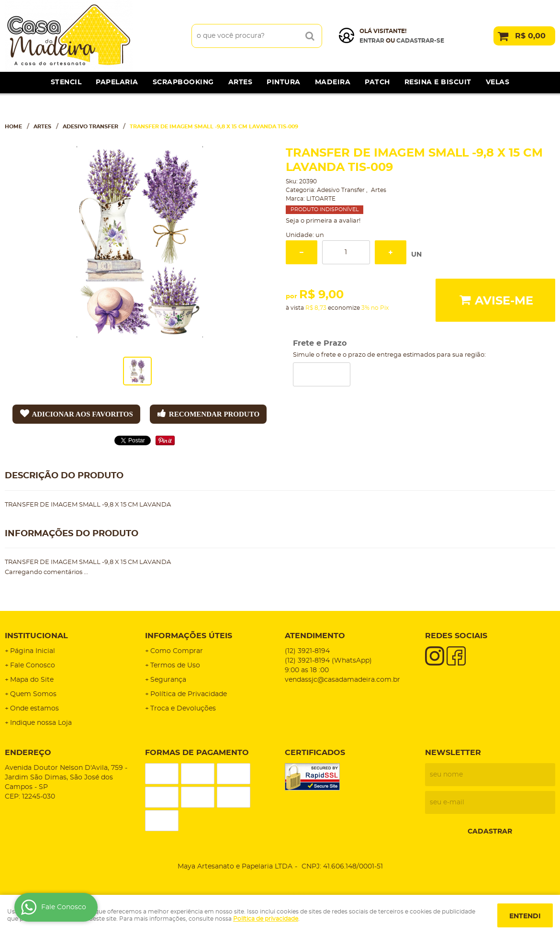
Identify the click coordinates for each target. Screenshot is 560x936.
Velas (498, 82)
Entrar (372, 41)
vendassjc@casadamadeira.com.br (342, 680)
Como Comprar (177, 651)
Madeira (333, 82)
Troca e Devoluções (183, 709)
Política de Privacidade (189, 694)
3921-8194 (307, 651)
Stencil (66, 82)
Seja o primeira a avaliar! (323, 221)
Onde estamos (34, 709)
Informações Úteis (189, 636)
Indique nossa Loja (41, 723)
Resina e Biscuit (438, 82)
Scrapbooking (183, 82)
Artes (241, 82)
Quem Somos (33, 694)
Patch (377, 82)
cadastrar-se (420, 41)
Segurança (168, 680)
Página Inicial (33, 651)
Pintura (284, 82)
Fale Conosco (33, 665)
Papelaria (117, 82)
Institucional (36, 636)
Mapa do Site (32, 680)
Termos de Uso (175, 665)
